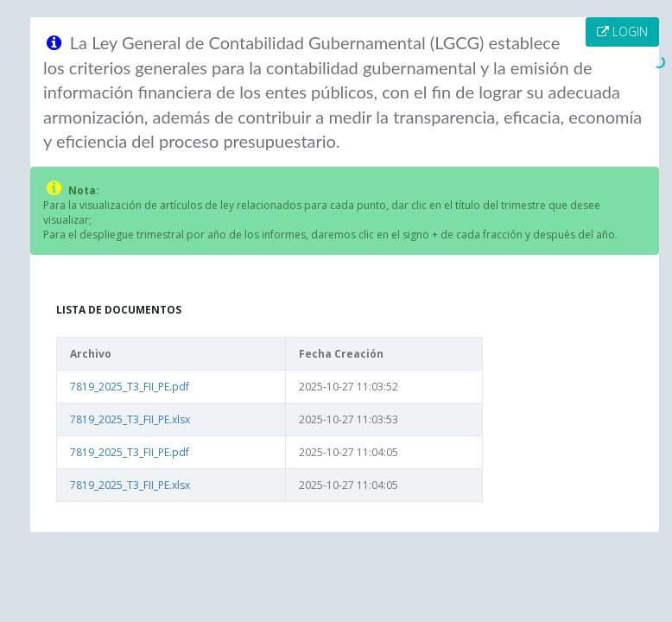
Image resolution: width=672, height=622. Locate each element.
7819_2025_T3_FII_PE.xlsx (130, 419)
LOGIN (622, 32)
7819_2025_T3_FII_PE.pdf (130, 387)
